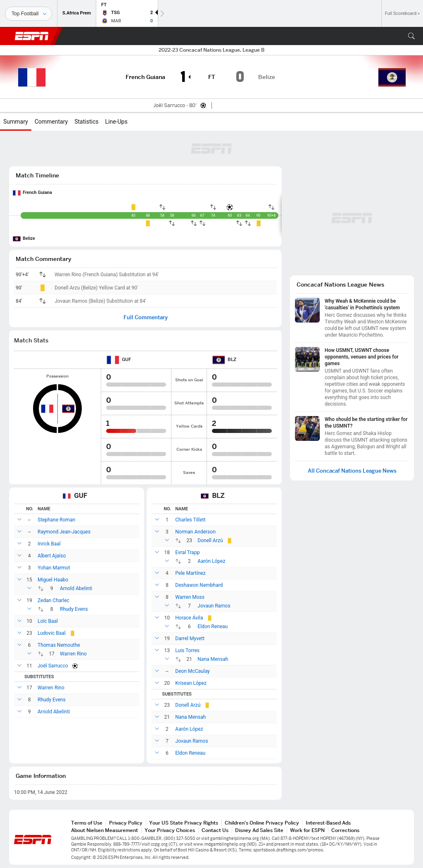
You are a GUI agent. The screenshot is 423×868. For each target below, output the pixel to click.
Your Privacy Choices (170, 830)
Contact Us (215, 830)
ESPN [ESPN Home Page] (32, 36)
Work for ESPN (307, 830)
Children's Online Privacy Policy (262, 823)
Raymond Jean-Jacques (64, 532)
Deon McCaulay (192, 671)
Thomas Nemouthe (59, 645)
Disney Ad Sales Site (259, 830)
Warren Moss (190, 597)
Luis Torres (187, 650)
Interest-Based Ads (328, 823)
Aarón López (211, 561)
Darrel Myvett (190, 638)
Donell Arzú (210, 540)
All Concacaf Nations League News (352, 471)
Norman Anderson (195, 532)
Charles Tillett (190, 520)
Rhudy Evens (74, 609)
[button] (411, 36)
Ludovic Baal (52, 633)
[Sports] (29, 14)
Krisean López (191, 683)
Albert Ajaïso (52, 556)
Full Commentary (146, 317)
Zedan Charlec (53, 600)
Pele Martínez (190, 573)
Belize (29, 238)
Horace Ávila (189, 618)
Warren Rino (73, 654)
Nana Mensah (213, 659)
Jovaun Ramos (214, 606)
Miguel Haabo (53, 580)
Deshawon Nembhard (199, 585)
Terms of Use (87, 823)
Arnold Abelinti (76, 588)
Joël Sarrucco (53, 666)
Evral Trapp (187, 552)
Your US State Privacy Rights (184, 823)
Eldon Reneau (213, 626)
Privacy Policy (126, 823)
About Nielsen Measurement (105, 830)
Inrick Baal (49, 544)
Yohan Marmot (54, 568)
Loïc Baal (48, 621)
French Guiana (37, 192)
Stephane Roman (56, 520)
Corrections (345, 830)
